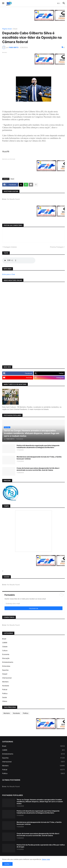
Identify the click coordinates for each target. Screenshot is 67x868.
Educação (6, 658)
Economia (6, 654)
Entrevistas (6, 666)
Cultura (5, 650)
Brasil (15, 29)
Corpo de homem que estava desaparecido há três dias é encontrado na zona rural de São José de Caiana (38, 469)
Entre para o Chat (9, 274)
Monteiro (5, 682)
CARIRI (5, 643)
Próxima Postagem (57, 247)
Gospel (5, 674)
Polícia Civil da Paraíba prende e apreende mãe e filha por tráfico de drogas (41, 846)
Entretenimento (8, 662)
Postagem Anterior (10, 247)
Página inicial (7, 29)
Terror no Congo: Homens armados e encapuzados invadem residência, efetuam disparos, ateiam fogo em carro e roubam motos (40, 801)
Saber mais (46, 859)
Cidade (5, 647)
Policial (5, 689)
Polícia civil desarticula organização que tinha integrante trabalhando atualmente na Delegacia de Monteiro (38, 446)
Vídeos (5, 701)
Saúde (5, 697)
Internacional (7, 678)
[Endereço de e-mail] (33, 603)
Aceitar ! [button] (7, 864)
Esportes (5, 670)
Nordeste (6, 686)
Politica (5, 693)
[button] (3, 3)
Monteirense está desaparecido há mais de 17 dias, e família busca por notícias (39, 458)
